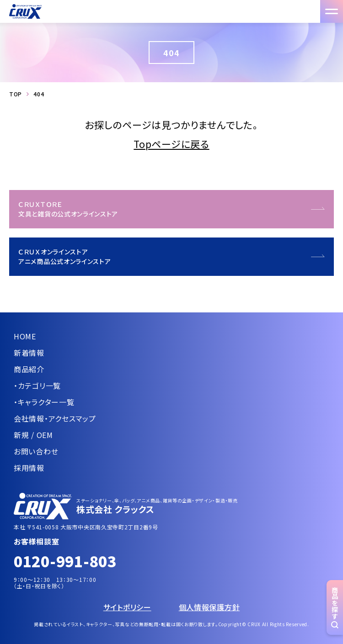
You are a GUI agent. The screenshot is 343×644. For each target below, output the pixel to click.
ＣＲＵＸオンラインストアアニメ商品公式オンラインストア (65, 256)
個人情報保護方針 (209, 607)
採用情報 (29, 468)
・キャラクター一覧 (44, 402)
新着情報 (29, 353)
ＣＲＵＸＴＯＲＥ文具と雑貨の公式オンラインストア (68, 209)
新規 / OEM (33, 435)
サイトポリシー (127, 607)
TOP (16, 94)
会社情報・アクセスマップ (55, 418)
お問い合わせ (36, 451)
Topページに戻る (171, 144)
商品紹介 (29, 369)
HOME (25, 336)
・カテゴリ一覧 (37, 385)
